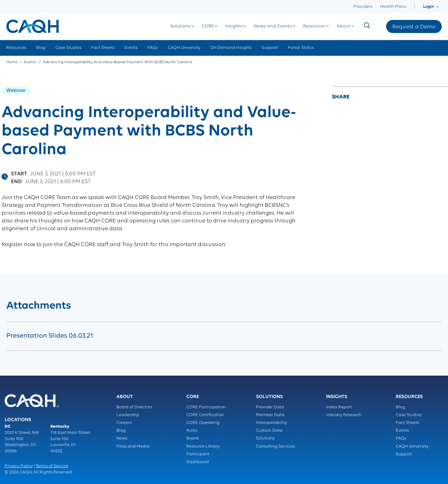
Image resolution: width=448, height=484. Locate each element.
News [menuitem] (122, 438)
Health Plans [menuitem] (393, 7)
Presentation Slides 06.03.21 (50, 336)
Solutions (180, 26)
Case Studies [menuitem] (68, 48)
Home (12, 62)
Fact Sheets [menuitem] (103, 48)
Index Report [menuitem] (339, 407)
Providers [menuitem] (363, 7)
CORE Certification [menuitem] (205, 415)
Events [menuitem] (131, 48)
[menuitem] (415, 7)
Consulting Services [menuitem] (275, 446)
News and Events (273, 26)
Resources (314, 26)
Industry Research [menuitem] (344, 415)
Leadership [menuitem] (128, 415)
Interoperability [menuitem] (272, 423)
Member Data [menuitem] (270, 415)
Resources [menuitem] (16, 48)
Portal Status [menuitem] (301, 48)
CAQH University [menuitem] (184, 48)
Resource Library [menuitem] (203, 446)
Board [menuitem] (192, 438)
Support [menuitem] (270, 48)
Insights (234, 26)
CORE (208, 26)
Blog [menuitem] (41, 48)
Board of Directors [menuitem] (134, 407)
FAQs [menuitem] (153, 48)
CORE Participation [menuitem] (206, 407)
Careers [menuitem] (124, 423)
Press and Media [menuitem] (133, 446)
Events (30, 62)
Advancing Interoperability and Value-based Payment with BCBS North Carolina (118, 62)
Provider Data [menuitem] (270, 407)
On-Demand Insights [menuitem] (231, 48)
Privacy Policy (19, 466)
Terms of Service (52, 466)
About (343, 26)
